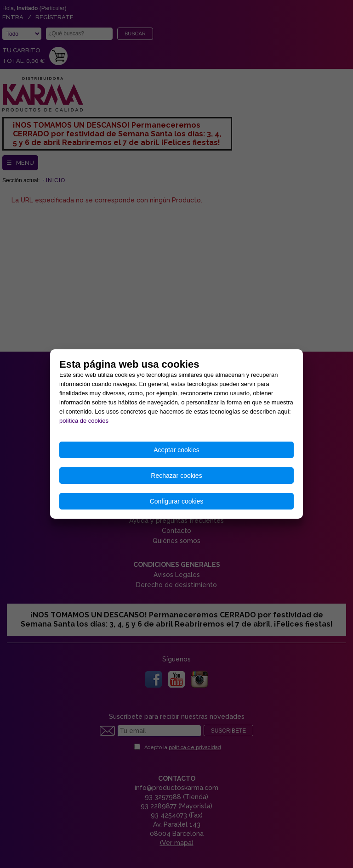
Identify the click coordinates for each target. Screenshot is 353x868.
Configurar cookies (177, 501)
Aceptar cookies (176, 450)
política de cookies (84, 421)
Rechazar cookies (176, 476)
